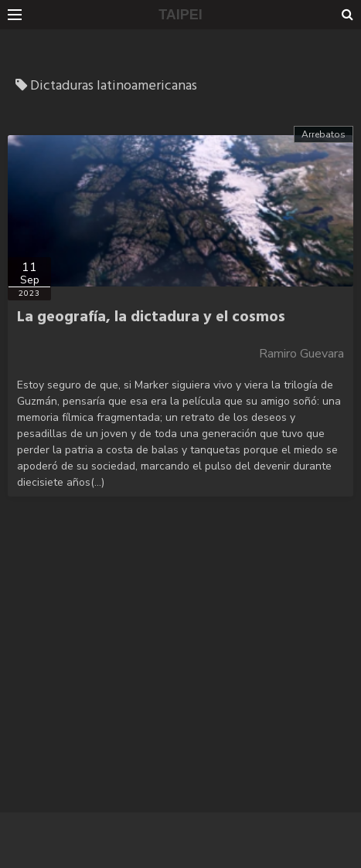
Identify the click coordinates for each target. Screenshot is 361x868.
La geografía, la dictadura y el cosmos (151, 317)
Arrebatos (324, 134)
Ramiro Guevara (301, 354)
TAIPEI (180, 15)
